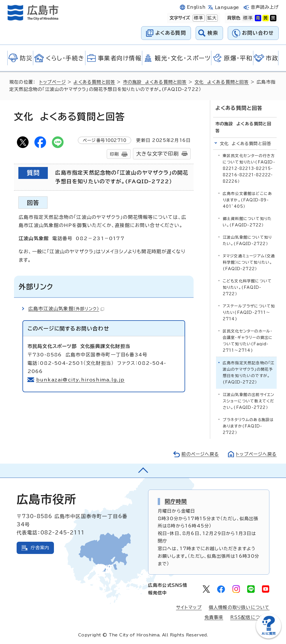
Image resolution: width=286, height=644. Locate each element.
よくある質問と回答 (94, 82)
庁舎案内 (40, 548)
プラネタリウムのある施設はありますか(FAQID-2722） (248, 426)
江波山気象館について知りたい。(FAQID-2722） (247, 241)
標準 (198, 18)
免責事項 (214, 617)
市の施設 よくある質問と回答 (155, 82)
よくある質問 (171, 33)
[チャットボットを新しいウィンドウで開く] (269, 637)
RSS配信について (250, 617)
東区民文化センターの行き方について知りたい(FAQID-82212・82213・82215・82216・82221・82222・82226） (249, 169)
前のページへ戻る (200, 454)
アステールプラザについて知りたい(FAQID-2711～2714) (249, 313)
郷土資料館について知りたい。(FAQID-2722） (247, 222)
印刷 (114, 154)
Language (227, 7)
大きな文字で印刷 (157, 154)
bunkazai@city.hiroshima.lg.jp (80, 380)
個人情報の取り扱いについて (239, 607)
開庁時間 (176, 501)
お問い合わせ (258, 33)
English (196, 7)
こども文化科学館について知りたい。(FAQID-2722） (247, 287)
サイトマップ (189, 607)
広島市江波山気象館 (66, 309)
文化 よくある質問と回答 (222, 82)
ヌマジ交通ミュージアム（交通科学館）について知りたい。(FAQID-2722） (249, 262)
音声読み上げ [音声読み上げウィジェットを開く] (265, 7)
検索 (213, 33)
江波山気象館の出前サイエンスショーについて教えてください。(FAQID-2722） (249, 401)
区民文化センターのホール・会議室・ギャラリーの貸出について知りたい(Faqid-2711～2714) (248, 341)
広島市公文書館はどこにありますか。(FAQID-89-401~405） (247, 200)
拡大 (211, 18)
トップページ (53, 82)
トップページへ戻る (256, 454)
